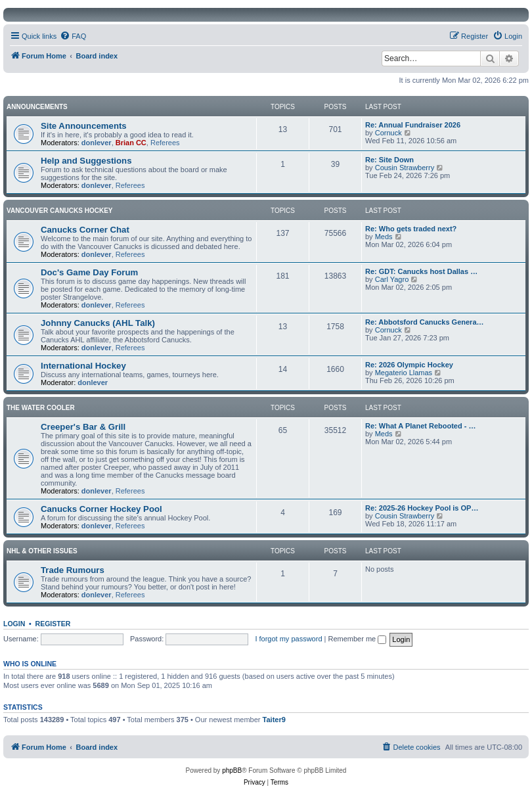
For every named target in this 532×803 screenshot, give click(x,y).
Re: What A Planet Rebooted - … (420, 426)
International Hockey (83, 366)
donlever (97, 143)
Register (53, 624)
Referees (165, 143)
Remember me (357, 639)
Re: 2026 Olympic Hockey (409, 365)
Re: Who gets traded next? (411, 229)
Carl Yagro (392, 279)
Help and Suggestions (86, 161)
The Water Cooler (41, 408)
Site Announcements (84, 126)
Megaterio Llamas (404, 373)
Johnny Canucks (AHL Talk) (98, 323)
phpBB (232, 770)
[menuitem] (73, 36)
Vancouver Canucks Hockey (60, 211)
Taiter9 (274, 720)
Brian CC (131, 143)
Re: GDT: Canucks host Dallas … (421, 271)
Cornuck (388, 133)
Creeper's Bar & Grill (83, 427)
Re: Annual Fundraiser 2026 (413, 125)
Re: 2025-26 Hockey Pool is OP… (422, 508)
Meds (384, 237)
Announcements (37, 107)
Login (14, 624)
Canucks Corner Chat (85, 230)
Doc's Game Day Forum (89, 272)
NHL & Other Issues (42, 551)
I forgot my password (288, 639)
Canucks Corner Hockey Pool (101, 509)
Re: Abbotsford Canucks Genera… (425, 322)
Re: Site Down (389, 160)
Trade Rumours (73, 570)
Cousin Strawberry (405, 168)
